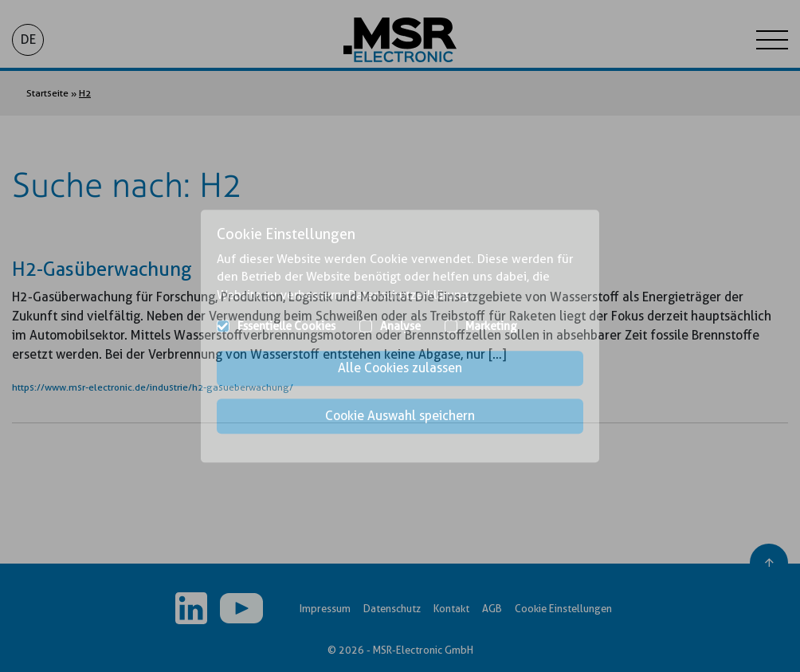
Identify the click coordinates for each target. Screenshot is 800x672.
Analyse (400, 326)
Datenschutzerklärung (408, 295)
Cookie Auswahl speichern (400, 416)
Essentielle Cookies (286, 326)
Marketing (491, 326)
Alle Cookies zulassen (400, 368)
